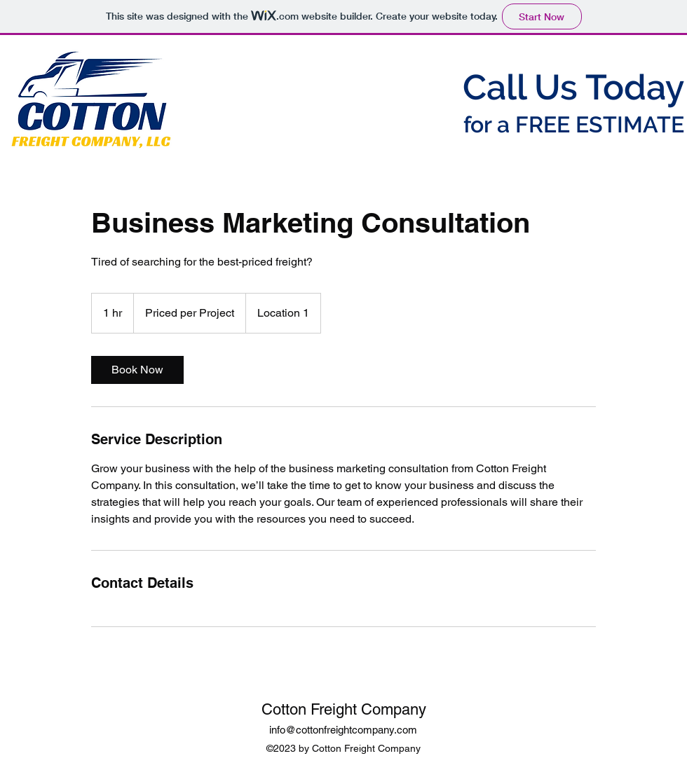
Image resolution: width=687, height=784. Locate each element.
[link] (137, 370)
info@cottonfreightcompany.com (343, 730)
